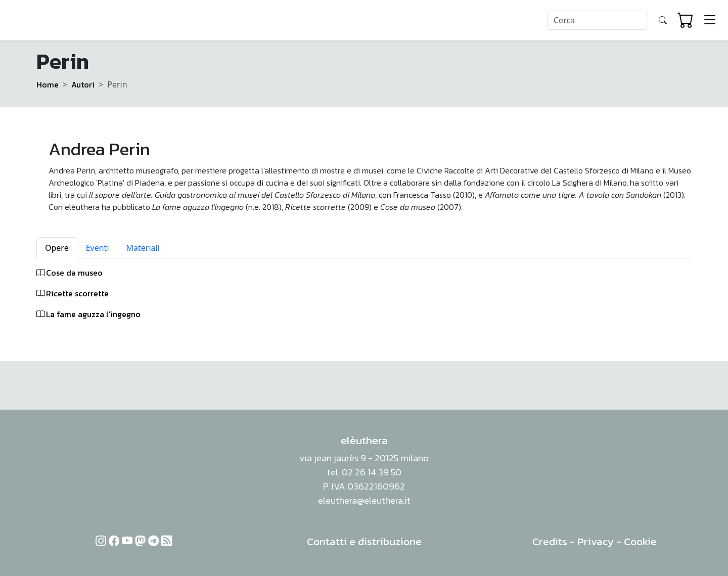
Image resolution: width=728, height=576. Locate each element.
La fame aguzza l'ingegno (93, 314)
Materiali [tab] (143, 248)
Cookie (640, 541)
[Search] (598, 20)
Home (48, 84)
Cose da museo (74, 273)
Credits (550, 541)
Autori (83, 84)
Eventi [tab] (98, 248)
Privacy (596, 541)
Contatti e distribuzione (364, 541)
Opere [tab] (57, 248)
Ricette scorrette (77, 293)
